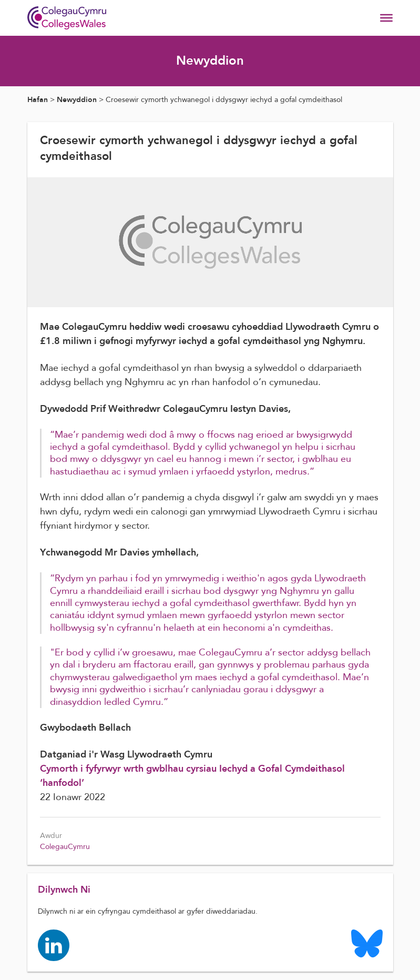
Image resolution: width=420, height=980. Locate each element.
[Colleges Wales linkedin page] (54, 944)
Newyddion (77, 100)
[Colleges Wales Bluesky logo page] (367, 943)
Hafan (38, 100)
